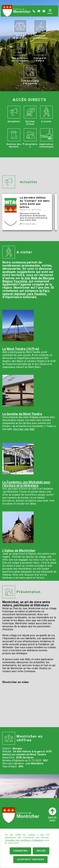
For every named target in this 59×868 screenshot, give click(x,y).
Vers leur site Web (24, 429)
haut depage (52, 815)
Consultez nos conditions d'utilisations (24, 840)
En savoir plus (28, 224)
